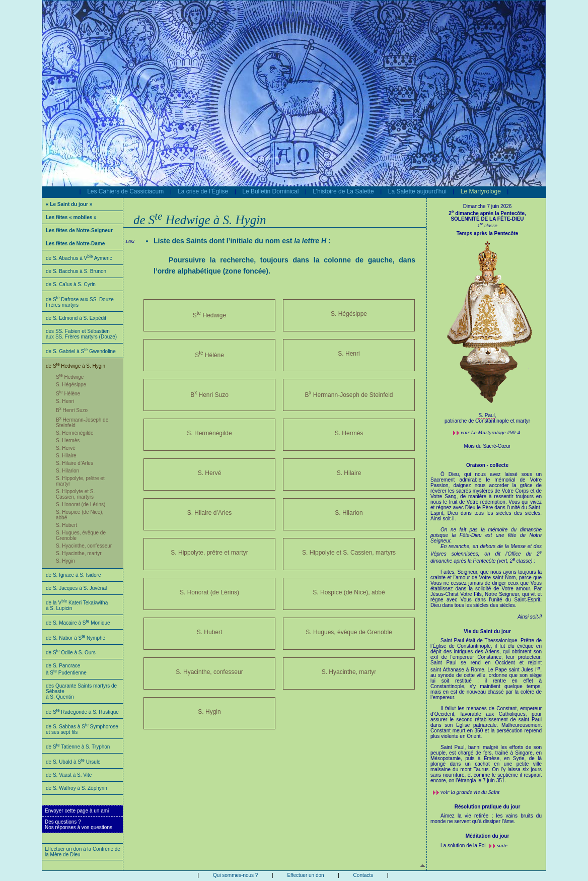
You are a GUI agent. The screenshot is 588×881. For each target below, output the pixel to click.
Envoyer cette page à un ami (77, 811)
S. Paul (486, 415)
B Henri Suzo (72, 410)
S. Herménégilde (75, 433)
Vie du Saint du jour (487, 631)
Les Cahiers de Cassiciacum (125, 191)
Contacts (363, 875)
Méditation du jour (488, 836)
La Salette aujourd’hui (417, 191)
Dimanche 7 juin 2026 (488, 206)
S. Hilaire (66, 456)
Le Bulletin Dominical (270, 191)
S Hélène (68, 394)
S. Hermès (68, 440)
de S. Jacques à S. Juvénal (76, 588)
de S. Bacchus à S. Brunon (76, 271)
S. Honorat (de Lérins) (81, 504)
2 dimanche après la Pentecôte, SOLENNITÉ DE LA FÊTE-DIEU (487, 216)
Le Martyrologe (481, 191)
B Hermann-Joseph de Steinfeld (349, 394)
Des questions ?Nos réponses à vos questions (79, 825)
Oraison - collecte (487, 465)
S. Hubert (66, 525)
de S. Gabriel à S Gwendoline (81, 351)
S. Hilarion (67, 471)
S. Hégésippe (71, 385)
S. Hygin (65, 561)
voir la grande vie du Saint (470, 792)
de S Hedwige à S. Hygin (76, 366)
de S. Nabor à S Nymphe (76, 638)
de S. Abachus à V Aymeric (79, 258)
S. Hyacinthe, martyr (79, 553)
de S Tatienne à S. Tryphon (78, 747)
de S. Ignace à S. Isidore (73, 575)
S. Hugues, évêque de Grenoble (349, 632)
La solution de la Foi (464, 845)
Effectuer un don (305, 875)
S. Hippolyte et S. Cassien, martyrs (75, 494)
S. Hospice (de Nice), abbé (349, 592)
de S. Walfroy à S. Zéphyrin (77, 788)
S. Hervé (66, 448)
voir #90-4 (490, 432)
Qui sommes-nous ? (235, 875)
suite (502, 845)
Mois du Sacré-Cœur (488, 446)
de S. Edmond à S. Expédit (76, 318)
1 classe (487, 226)
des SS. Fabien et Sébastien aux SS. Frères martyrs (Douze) (81, 334)
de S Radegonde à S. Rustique (82, 712)
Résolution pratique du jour (488, 807)
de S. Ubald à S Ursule (73, 762)
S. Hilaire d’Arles (75, 463)
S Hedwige (70, 377)
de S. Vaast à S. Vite (69, 775)
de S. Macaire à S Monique (78, 623)
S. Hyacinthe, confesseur (84, 546)
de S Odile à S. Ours (71, 653)
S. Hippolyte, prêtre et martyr (209, 553)
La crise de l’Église (203, 191)
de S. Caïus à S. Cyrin (71, 284)
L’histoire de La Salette (343, 191)
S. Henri (65, 401)
